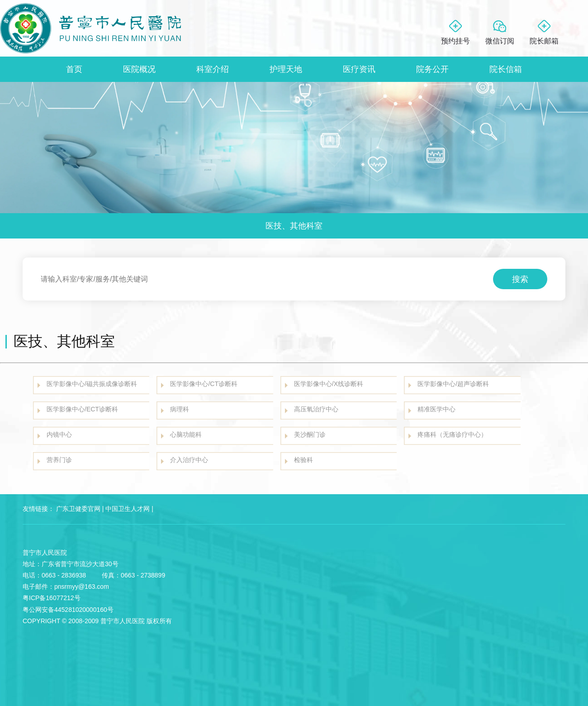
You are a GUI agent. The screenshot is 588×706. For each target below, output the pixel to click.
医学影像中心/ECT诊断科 (82, 409)
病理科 (180, 409)
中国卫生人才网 (128, 509)
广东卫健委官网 (78, 509)
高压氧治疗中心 (316, 409)
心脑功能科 (186, 434)
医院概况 (139, 69)
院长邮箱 (544, 41)
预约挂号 (455, 41)
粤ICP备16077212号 (52, 598)
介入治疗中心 (189, 460)
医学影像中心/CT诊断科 (204, 384)
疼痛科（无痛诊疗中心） (452, 434)
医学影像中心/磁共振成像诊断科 (92, 384)
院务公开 (432, 69)
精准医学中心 (436, 409)
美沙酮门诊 (310, 434)
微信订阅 (500, 41)
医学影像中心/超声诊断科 (453, 384)
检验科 (303, 460)
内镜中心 (59, 434)
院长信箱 (506, 69)
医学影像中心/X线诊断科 (329, 384)
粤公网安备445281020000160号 (68, 610)
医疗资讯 (359, 69)
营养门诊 (59, 460)
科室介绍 (213, 69)
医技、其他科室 (294, 226)
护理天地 (286, 69)
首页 (74, 69)
